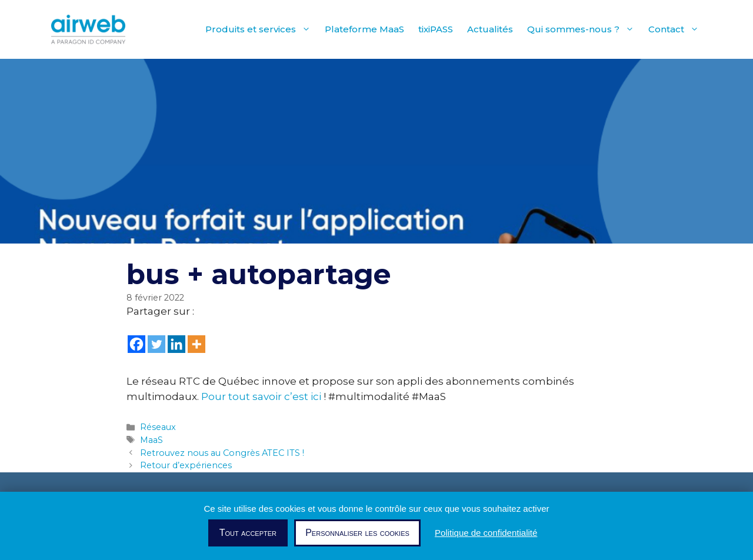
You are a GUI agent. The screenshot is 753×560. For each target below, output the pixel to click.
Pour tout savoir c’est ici (261, 396)
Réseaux (158, 427)
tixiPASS (436, 29)
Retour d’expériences (186, 465)
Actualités (490, 29)
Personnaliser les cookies (357, 533)
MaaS (151, 440)
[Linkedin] (176, 344)
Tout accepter (248, 533)
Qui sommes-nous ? (584, 29)
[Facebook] (136, 344)
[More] (196, 344)
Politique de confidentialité (486, 533)
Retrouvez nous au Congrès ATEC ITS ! (222, 453)
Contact (677, 29)
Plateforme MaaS (364, 29)
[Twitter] (156, 344)
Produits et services (261, 29)
